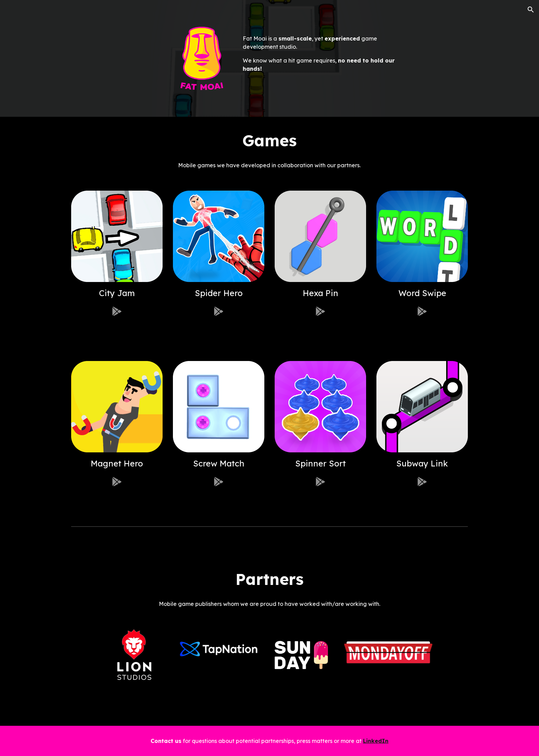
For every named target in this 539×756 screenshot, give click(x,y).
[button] (531, 10)
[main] (321, 49)
